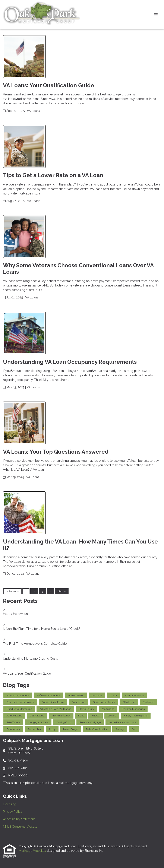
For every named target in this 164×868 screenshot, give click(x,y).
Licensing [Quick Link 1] (10, 804)
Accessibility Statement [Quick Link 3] (19, 819)
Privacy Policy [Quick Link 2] (13, 812)
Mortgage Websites (33, 851)
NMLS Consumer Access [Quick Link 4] (20, 827)
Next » (62, 591)
